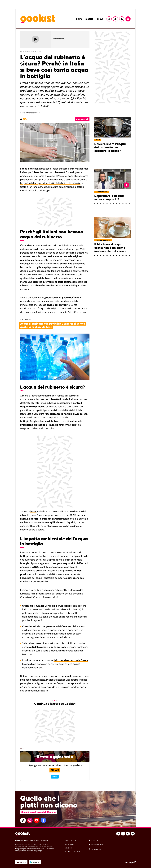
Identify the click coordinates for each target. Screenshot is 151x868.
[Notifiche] (115, 19)
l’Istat (33, 511)
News (79, 19)
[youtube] (37, 820)
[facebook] (43, 820)
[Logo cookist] (38, 19)
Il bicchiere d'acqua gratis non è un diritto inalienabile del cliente (110, 248)
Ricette (89, 19)
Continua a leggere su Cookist (55, 704)
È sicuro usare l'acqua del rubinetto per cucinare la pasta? (110, 147)
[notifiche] (112, 840)
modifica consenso (72, 852)
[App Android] (35, 862)
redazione (69, 848)
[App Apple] (21, 862)
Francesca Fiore (34, 113)
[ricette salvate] (112, 845)
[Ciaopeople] (130, 862)
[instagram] (30, 820)
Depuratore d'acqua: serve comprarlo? (109, 198)
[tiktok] (23, 820)
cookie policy (70, 844)
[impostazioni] (112, 849)
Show (100, 19)
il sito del (71, 660)
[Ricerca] (109, 19)
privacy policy (70, 840)
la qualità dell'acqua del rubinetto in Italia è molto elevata (50, 183)
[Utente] (122, 19)
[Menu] (128, 19)
